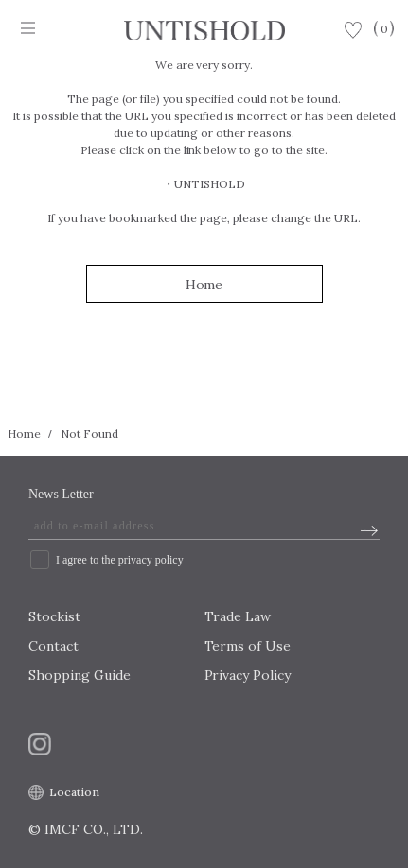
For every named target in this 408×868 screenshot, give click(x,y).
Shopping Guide (80, 675)
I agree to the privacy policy (120, 560)
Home (204, 285)
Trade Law (238, 616)
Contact (53, 646)
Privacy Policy (248, 675)
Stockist (54, 616)
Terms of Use (248, 646)
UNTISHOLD (210, 184)
